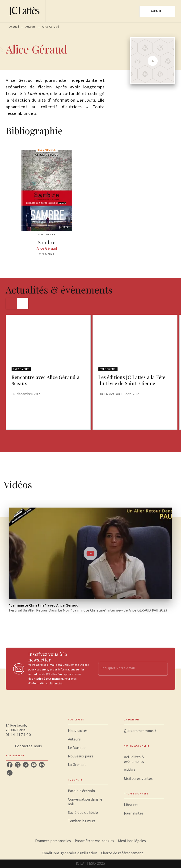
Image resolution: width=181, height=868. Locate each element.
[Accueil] (25, 11)
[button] (48, 359)
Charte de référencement (122, 853)
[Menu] (158, 11)
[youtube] (34, 765)
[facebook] (10, 765)
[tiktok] (10, 773)
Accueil (14, 27)
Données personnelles (53, 841)
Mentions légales (132, 841)
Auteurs (31, 27)
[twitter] (18, 765)
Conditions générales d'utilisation (69, 853)
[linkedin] (42, 765)
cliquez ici (55, 684)
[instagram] (26, 765)
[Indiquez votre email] (127, 669)
